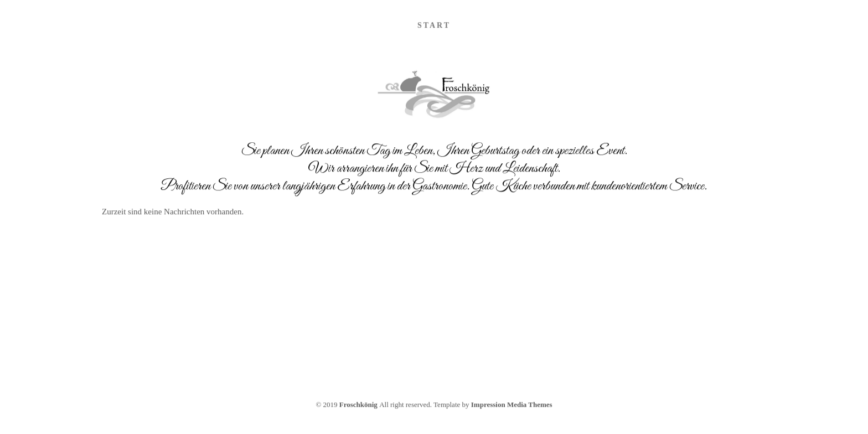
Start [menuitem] (434, 26)
